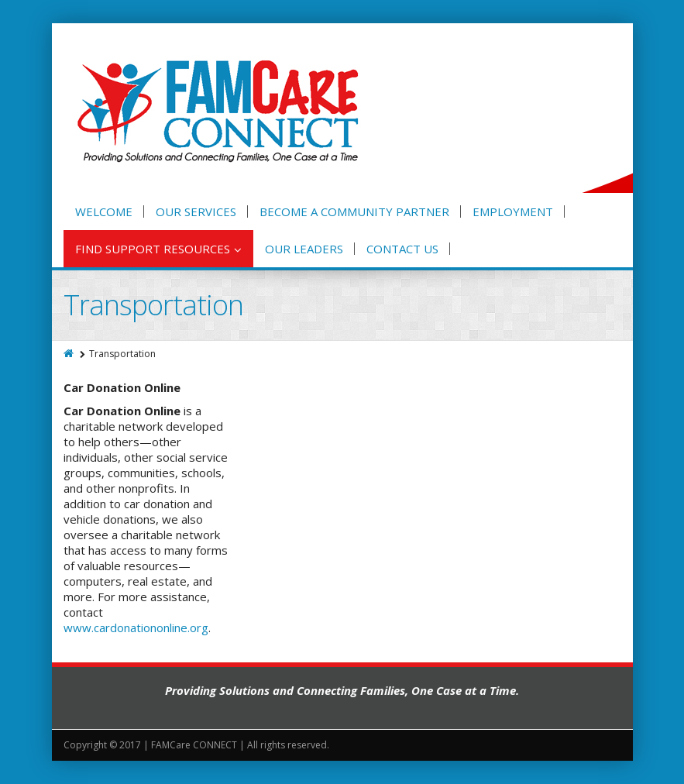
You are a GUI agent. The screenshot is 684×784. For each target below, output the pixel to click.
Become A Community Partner (354, 211)
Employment (513, 211)
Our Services (196, 211)
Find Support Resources (158, 249)
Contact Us (402, 249)
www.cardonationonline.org (136, 628)
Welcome (104, 211)
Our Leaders (304, 249)
